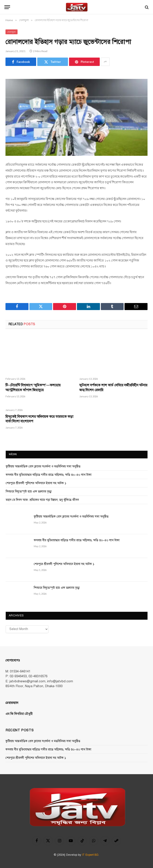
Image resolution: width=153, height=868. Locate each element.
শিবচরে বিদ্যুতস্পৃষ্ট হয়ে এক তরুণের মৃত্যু (29, 491)
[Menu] (7, 7)
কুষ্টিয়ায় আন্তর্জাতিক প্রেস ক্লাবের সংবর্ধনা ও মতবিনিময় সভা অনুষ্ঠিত (43, 466)
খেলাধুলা (12, 32)
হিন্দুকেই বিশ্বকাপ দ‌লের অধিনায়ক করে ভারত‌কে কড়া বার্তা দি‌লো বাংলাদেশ (39, 419)
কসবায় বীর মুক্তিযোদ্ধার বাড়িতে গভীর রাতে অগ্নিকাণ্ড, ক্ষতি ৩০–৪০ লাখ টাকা (49, 475)
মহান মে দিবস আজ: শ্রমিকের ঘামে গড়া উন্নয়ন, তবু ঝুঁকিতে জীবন (42, 500)
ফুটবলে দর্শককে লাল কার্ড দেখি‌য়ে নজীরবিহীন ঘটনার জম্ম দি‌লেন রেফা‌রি (113, 388)
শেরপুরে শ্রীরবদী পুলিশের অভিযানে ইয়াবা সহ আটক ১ (36, 483)
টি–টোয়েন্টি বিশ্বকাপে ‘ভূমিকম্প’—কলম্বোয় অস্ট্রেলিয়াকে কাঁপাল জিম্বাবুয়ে (33, 388)
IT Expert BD (90, 855)
